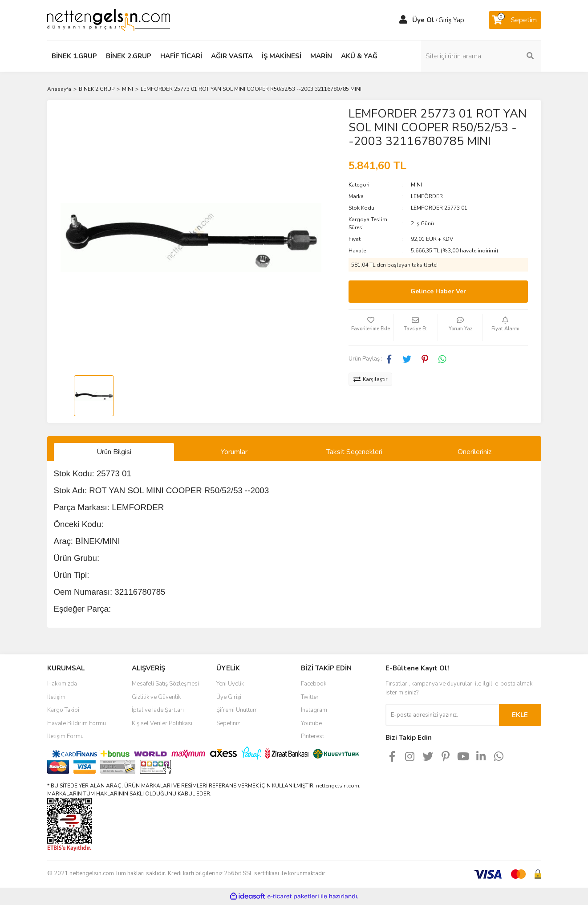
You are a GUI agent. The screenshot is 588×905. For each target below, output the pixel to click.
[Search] (481, 56)
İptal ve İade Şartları (158, 710)
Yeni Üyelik (230, 684)
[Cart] (515, 20)
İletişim (56, 697)
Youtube (311, 723)
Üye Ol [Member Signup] (423, 20)
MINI (416, 185)
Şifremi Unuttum (237, 710)
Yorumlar (234, 452)
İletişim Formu (65, 736)
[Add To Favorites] (371, 328)
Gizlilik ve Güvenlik (156, 697)
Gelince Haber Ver (438, 291)
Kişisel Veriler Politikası (162, 723)
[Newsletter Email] (442, 715)
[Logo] (109, 20)
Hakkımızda (62, 684)
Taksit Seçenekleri (354, 452)
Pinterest (312, 736)
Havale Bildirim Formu (77, 723)
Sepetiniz (228, 723)
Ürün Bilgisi (114, 452)
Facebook (314, 684)
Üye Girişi (229, 697)
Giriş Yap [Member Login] (451, 20)
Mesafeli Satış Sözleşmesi (165, 684)
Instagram (314, 710)
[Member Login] (403, 20)
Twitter (310, 697)
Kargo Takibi (63, 710)
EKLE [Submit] (520, 715)
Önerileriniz (474, 452)
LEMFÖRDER (427, 196)
